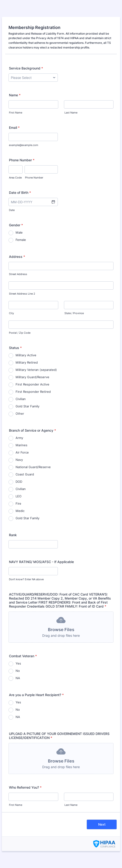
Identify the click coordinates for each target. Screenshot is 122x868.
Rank (13, 535)
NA (18, 678)
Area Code (15, 178)
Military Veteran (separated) (36, 370)
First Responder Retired (33, 392)
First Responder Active (32, 384)
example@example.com (24, 145)
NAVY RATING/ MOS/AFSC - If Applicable (41, 562)
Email (14, 128)
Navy (19, 460)
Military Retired (27, 362)
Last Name (71, 113)
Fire (18, 503)
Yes (18, 663)
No (18, 671)
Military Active (26, 355)
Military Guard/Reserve (32, 377)
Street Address (18, 274)
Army (19, 438)
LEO (19, 496)
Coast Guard (25, 474)
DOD (19, 482)
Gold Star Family (27, 406)
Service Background (26, 68)
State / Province (74, 313)
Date (12, 210)
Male (19, 232)
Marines (21, 445)
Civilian (21, 399)
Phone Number (22, 160)
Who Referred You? (25, 787)
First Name (16, 113)
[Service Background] (33, 78)
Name (15, 95)
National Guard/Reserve (33, 467)
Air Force (22, 452)
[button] (53, 202)
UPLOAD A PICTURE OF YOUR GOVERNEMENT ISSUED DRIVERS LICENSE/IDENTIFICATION (59, 736)
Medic (20, 511)
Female (21, 240)
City (11, 313)
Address (17, 257)
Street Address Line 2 (22, 294)
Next (102, 824)
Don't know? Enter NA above (26, 579)
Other (20, 414)
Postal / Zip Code (20, 333)
